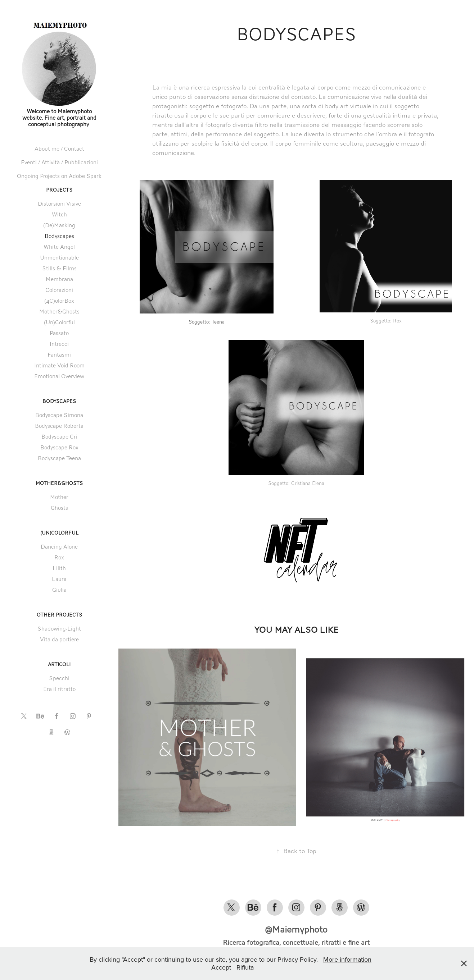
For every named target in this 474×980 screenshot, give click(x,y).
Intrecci (59, 344)
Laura (59, 579)
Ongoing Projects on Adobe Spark (59, 176)
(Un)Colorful (59, 322)
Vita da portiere (59, 639)
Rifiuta (245, 967)
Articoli (59, 665)
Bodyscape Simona (59, 415)
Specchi (59, 678)
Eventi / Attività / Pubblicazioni (59, 162)
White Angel (59, 247)
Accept (221, 967)
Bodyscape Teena (59, 458)
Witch (59, 214)
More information (347, 959)
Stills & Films (59, 268)
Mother (59, 497)
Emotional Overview (59, 376)
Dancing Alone (59, 547)
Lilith (59, 568)
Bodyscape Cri (59, 437)
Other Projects (59, 615)
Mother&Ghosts (59, 312)
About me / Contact (59, 149)
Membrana (59, 279)
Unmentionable (59, 258)
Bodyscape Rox (59, 447)
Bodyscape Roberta (59, 426)
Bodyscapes (59, 236)
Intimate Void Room (59, 365)
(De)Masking (59, 225)
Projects (59, 190)
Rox (59, 557)
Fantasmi (59, 355)
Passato (59, 333)
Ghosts (59, 508)
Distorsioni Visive (59, 204)
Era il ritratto (59, 689)
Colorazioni (59, 290)
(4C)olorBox (59, 301)
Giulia (59, 590)
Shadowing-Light (59, 629)
